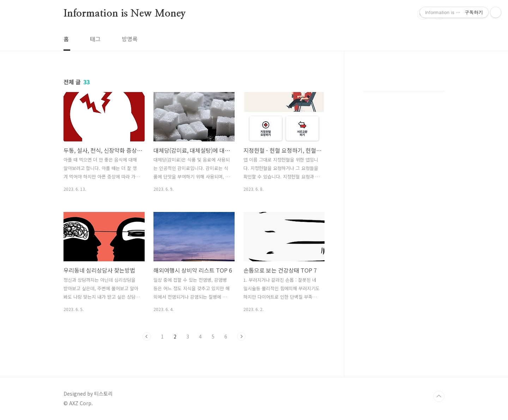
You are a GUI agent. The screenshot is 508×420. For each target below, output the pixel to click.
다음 (241, 336)
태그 (95, 39)
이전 (147, 336)
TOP (439, 396)
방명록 (130, 39)
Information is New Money (125, 14)
